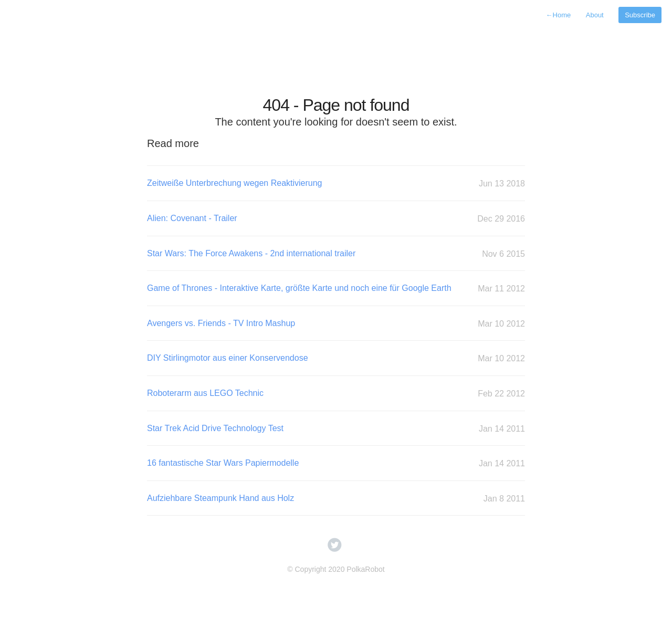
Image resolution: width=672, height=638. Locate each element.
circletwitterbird (335, 545)
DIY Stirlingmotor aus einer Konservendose (336, 358)
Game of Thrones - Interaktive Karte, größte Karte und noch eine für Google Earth (336, 289)
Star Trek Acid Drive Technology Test (336, 429)
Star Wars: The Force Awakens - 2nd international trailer (336, 254)
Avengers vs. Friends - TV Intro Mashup (336, 324)
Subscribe (640, 15)
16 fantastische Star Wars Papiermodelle (336, 463)
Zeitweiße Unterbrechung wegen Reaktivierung (336, 184)
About (595, 15)
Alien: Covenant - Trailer (336, 219)
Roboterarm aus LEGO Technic (336, 394)
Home (559, 15)
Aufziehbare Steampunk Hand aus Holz (336, 499)
